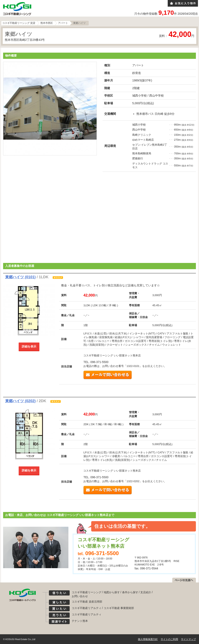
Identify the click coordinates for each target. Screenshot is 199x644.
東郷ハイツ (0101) (20, 277)
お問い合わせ (80, 596)
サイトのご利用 (169, 639)
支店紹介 (146, 592)
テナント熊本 (80, 621)
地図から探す (112, 592)
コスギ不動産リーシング (87, 592)
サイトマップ (188, 639)
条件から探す (130, 592)
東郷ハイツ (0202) (20, 401)
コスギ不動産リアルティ (87, 608)
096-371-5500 (102, 553)
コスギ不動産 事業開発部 (119, 608)
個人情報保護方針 (148, 639)
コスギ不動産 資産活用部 (87, 602)
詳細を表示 (29, 346)
